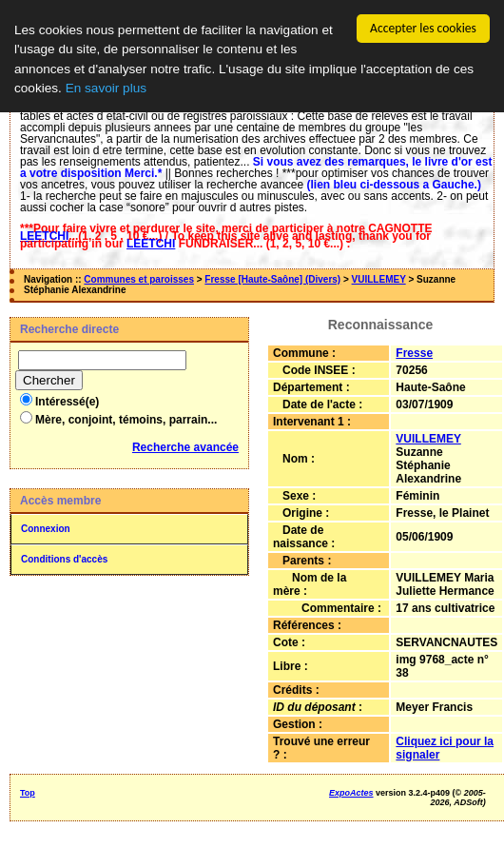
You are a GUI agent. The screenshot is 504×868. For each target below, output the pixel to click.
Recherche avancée (185, 447)
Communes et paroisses (139, 279)
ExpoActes (351, 793)
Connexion (46, 529)
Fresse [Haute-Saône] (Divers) (272, 279)
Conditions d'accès (64, 559)
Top (28, 793)
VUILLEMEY (379, 279)
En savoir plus (106, 88)
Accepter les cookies (423, 28)
